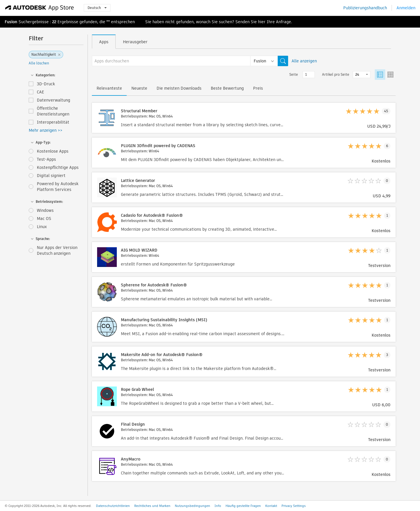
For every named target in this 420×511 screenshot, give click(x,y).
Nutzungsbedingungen (192, 506)
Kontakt (271, 506)
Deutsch (97, 8)
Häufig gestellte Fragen (243, 506)
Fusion (11, 22)
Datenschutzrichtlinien (113, 506)
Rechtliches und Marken (152, 506)
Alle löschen (39, 63)
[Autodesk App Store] (40, 8)
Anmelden (406, 8)
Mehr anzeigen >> (46, 130)
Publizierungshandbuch (365, 8)
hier (262, 22)
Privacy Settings (294, 506)
